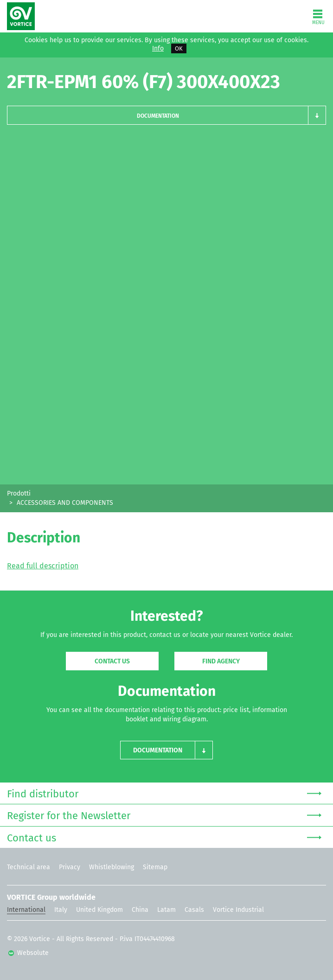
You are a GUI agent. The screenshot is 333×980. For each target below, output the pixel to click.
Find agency (221, 661)
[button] (166, 115)
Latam (166, 910)
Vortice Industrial (238, 910)
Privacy (70, 867)
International (26, 910)
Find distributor (164, 793)
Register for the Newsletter (164, 815)
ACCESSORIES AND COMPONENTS (65, 503)
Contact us (112, 661)
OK (179, 48)
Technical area (29, 867)
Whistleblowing (112, 867)
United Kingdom (99, 910)
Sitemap (155, 867)
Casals (194, 910)
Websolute (29, 953)
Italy (61, 910)
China (140, 910)
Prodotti (19, 493)
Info (158, 49)
